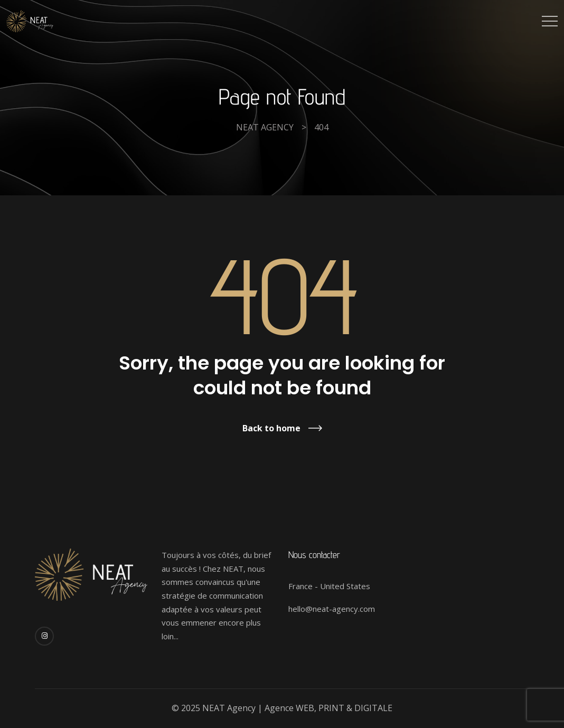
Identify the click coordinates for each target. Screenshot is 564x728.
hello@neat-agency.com (332, 609)
